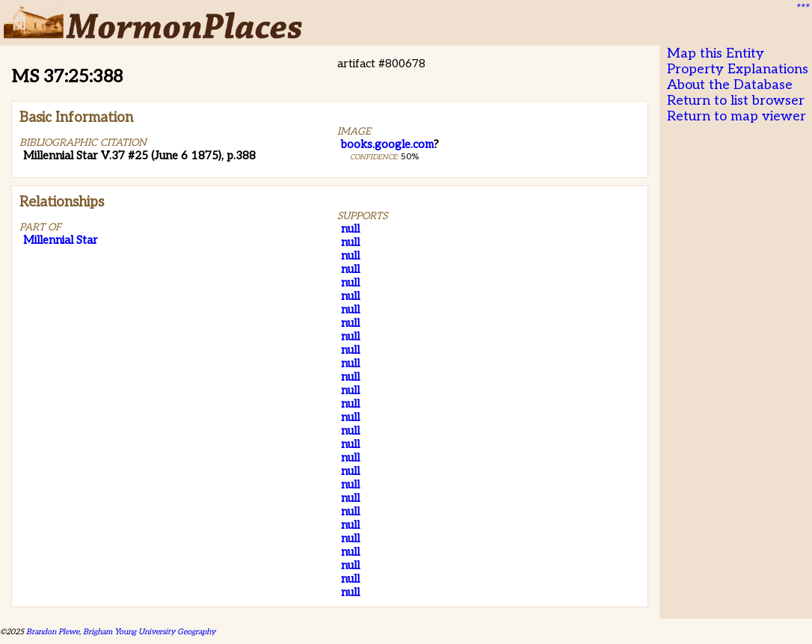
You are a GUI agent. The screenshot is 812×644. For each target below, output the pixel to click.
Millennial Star (61, 240)
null (350, 229)
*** (802, 8)
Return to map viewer (736, 116)
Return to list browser (736, 101)
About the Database (730, 85)
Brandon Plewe (53, 632)
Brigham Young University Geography (149, 632)
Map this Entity (716, 53)
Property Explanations (738, 69)
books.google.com (387, 144)
